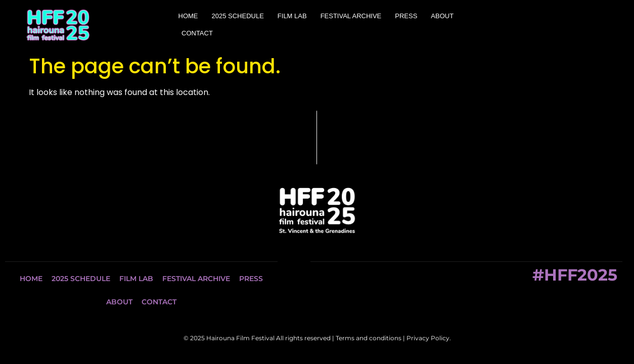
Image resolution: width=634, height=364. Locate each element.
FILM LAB (292, 16)
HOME (188, 16)
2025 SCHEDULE (238, 16)
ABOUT (442, 16)
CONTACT (197, 33)
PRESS (406, 16)
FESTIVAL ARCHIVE (351, 16)
